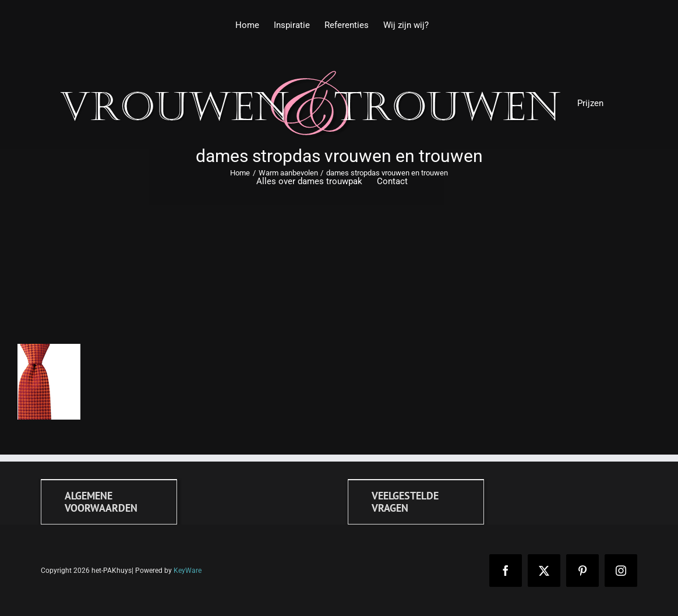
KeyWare (188, 571)
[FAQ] (416, 502)
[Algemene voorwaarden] (109, 502)
